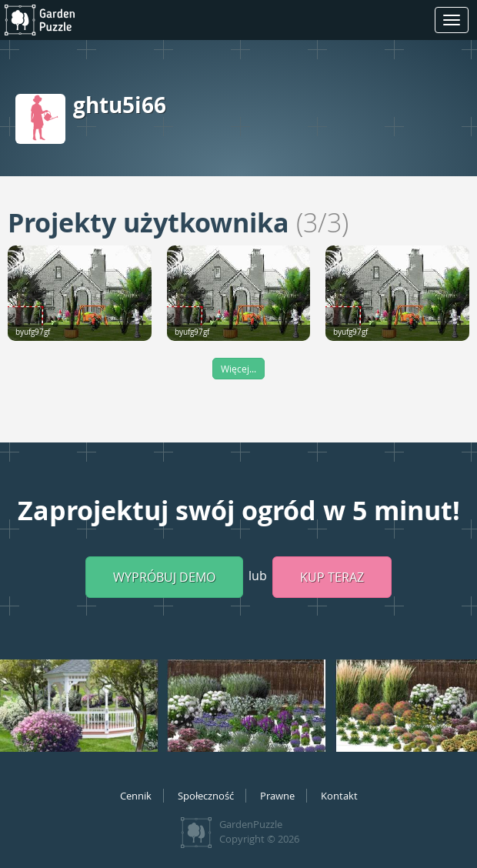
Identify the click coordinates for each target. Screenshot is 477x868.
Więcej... (239, 369)
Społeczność (206, 796)
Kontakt (339, 796)
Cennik (136, 796)
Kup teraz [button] (332, 577)
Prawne (277, 796)
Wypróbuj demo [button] (164, 577)
